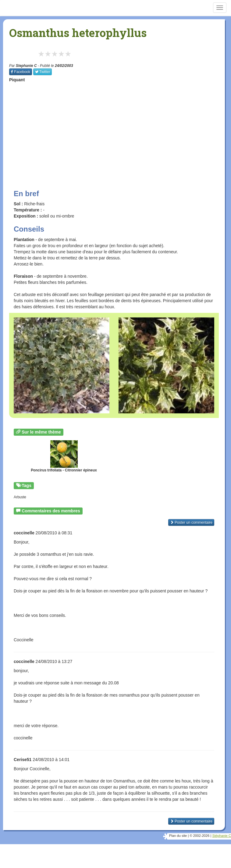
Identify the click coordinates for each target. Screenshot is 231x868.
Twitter (43, 72)
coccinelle (24, 533)
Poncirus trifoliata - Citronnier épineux (64, 456)
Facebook (21, 72)
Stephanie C (26, 66)
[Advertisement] (120, 130)
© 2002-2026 (199, 836)
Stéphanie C (222, 836)
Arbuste (20, 497)
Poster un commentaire (191, 522)
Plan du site (178, 836)
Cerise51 (23, 760)
